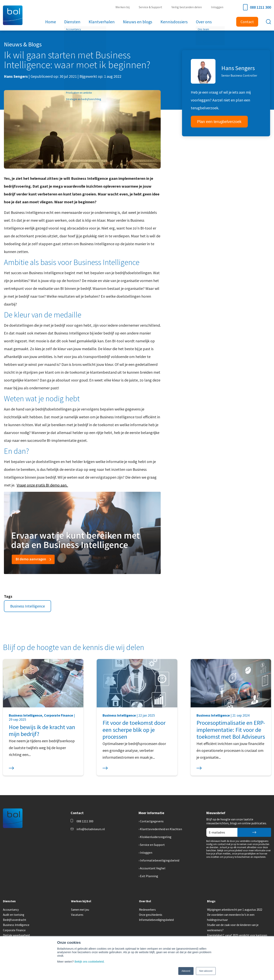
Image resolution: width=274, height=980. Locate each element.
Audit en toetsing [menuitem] (14, 915)
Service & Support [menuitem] (151, 7)
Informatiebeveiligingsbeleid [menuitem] (160, 860)
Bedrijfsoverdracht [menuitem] (15, 920)
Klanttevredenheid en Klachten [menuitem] (161, 829)
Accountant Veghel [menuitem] (153, 868)
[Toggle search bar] (269, 22)
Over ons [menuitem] (203, 22)
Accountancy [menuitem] (11, 910)
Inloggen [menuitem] (217, 7)
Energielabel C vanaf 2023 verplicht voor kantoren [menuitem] (237, 935)
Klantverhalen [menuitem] (102, 22)
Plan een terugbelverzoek (219, 122)
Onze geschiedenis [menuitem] (151, 915)
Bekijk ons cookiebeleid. (90, 962)
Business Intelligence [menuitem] (16, 925)
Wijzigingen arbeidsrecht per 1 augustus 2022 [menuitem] (235, 910)
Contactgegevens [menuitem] (152, 821)
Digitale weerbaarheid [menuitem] (16, 935)
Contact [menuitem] (247, 22)
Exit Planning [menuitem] (149, 876)
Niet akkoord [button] (206, 971)
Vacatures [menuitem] (77, 915)
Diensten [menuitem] (73, 22)
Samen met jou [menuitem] (80, 910)
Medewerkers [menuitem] (147, 910)
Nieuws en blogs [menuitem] (137, 22)
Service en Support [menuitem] (152, 845)
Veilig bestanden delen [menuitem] (187, 7)
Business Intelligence (27, 606)
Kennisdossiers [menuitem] (174, 22)
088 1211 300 (257, 7)
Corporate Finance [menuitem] (14, 930)
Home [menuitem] (52, 22)
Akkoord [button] (186, 971)
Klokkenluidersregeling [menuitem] (156, 837)
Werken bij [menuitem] (124, 7)
